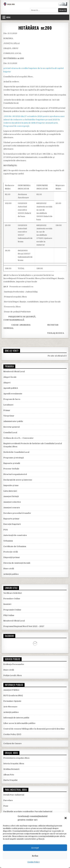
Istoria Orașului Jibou (14, 764)
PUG (6, 530)
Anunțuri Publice (11, 690)
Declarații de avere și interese (18, 480)
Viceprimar (9, 416)
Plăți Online (9, 615)
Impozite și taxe (11, 485)
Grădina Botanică (11, 769)
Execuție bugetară (12, 524)
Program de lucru (12, 399)
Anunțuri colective (12, 502)
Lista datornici (10, 491)
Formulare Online (12, 599)
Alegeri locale (10, 377)
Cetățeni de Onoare (12, 743)
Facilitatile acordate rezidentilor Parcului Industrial (28, 811)
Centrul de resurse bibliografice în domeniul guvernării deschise (34, 729)
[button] (66, 818)
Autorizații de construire (15, 535)
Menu (8, 17)
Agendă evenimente (13, 394)
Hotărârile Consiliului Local (16, 452)
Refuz (35, 856)
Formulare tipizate (12, 701)
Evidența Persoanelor (14, 664)
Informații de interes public (16, 718)
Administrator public (13, 421)
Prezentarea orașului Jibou (16, 758)
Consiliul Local (10, 432)
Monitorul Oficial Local (14, 371)
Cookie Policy (34, 862)
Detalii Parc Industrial (14, 795)
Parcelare (8, 800)
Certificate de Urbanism (15, 546)
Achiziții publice (11, 574)
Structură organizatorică (15, 474)
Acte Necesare (10, 707)
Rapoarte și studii (12, 463)
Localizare (8, 405)
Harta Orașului (10, 780)
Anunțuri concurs (12, 508)
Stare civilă (9, 569)
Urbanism (8, 541)
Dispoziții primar (12, 557)
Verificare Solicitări (13, 593)
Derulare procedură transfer (17, 513)
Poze (6, 806)
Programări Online (12, 610)
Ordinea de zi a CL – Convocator (18, 438)
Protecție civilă (11, 552)
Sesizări (7, 604)
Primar (7, 410)
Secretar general (11, 427)
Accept (35, 848)
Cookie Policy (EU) (12, 734)
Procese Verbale (11, 469)
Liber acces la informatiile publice (19, 723)
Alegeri (7, 383)
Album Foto (9, 775)
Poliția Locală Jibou (12, 675)
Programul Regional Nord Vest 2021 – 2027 (24, 626)
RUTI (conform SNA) (13, 695)
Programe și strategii (14, 458)
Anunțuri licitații (11, 496)
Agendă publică (11, 388)
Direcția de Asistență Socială (17, 563)
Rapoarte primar (11, 519)
